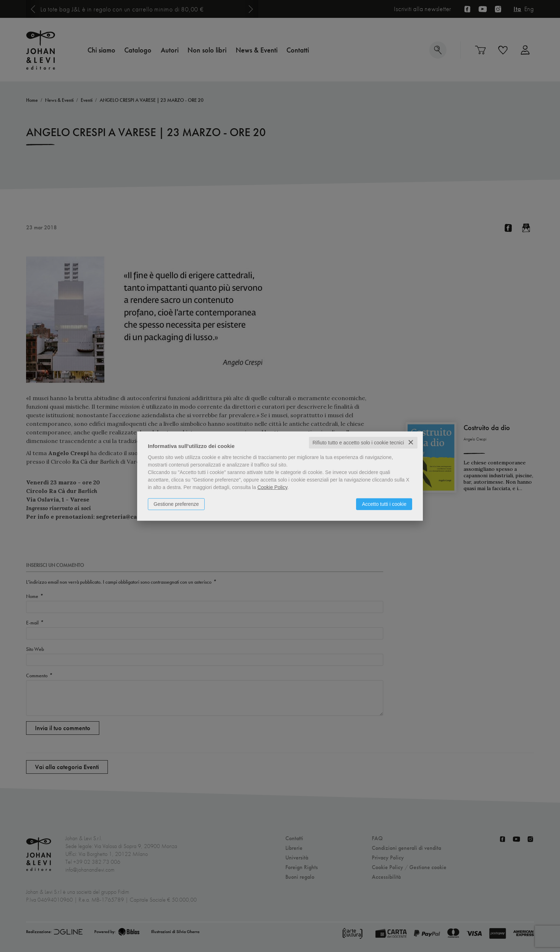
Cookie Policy (272, 487)
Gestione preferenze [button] (176, 504)
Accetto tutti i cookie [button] (384, 504)
